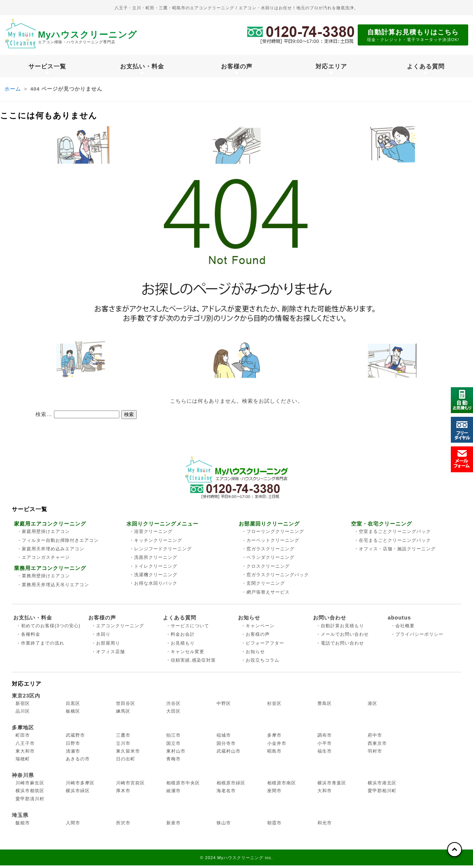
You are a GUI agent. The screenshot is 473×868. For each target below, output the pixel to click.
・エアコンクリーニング (118, 628)
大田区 (173, 714)
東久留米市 (128, 754)
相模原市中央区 (183, 786)
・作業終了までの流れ (40, 646)
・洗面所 (153, 560)
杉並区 (274, 706)
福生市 (325, 754)
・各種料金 (28, 637)
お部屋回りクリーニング (269, 526)
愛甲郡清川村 (30, 801)
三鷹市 (123, 738)
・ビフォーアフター (263, 646)
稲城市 (224, 738)
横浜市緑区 (78, 794)
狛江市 (173, 738)
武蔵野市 (75, 738)
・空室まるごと (392, 534)
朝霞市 (274, 825)
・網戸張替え (266, 595)
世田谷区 (126, 706)
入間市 (73, 825)
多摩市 (274, 738)
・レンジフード (161, 551)
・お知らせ (253, 654)
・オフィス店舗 (108, 654)
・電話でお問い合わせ (340, 646)
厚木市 (123, 794)
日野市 (73, 746)
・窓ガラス (268, 551)
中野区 (224, 706)
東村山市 (176, 754)
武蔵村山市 (229, 754)
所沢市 (123, 825)
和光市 (325, 825)
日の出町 (126, 761)
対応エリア (331, 67)
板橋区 (73, 714)
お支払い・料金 (142, 67)
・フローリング (273, 534)
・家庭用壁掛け (43, 534)
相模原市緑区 (231, 786)
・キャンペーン (258, 628)
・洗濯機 (153, 577)
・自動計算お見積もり (340, 628)
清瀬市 (73, 754)
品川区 (23, 714)
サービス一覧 (47, 67)
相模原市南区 (282, 786)
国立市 (173, 746)
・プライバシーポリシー (417, 637)
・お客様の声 (255, 637)
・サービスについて (188, 628)
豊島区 (325, 706)
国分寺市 (226, 746)
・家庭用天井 (51, 551)
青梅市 (173, 761)
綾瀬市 (173, 794)
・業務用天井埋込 (53, 587)
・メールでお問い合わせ (342, 637)
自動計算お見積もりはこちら (413, 36)
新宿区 (23, 706)
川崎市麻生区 (30, 786)
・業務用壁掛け (43, 578)
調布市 (325, 738)
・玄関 (263, 586)
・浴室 (151, 534)
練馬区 (123, 714)
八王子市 (25, 746)
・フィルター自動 (58, 543)
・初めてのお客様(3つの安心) (48, 628)
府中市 (375, 738)
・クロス (266, 569)
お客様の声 (237, 67)
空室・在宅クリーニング (382, 526)
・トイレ (153, 569)
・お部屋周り (106, 646)
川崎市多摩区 (80, 786)
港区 (372, 706)
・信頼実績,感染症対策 (191, 663)
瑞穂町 (23, 761)
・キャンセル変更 (185, 654)
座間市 (274, 794)
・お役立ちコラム (260, 663)
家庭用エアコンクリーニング (50, 526)
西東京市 (377, 746)
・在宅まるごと (392, 543)
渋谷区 (173, 706)
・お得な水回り (153, 586)
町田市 (23, 738)
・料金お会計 (180, 637)
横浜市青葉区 (332, 786)
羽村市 (375, 754)
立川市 (123, 746)
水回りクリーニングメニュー (162, 526)
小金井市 (277, 746)
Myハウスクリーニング (103, 38)
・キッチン (156, 543)
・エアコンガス (43, 560)
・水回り (101, 637)
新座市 (173, 825)
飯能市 (23, 825)
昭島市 (274, 754)
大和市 (325, 794)
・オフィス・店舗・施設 (395, 551)
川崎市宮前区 (130, 786)
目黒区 (73, 706)
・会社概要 (403, 628)
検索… (44, 417)
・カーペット (270, 543)
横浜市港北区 (382, 786)
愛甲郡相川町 (382, 794)
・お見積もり (180, 646)
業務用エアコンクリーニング (50, 571)
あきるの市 (78, 761)
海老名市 (226, 794)
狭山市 (224, 825)
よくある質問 (426, 67)
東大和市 (25, 754)
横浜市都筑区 (30, 794)
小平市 (325, 746)
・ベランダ (268, 560)
